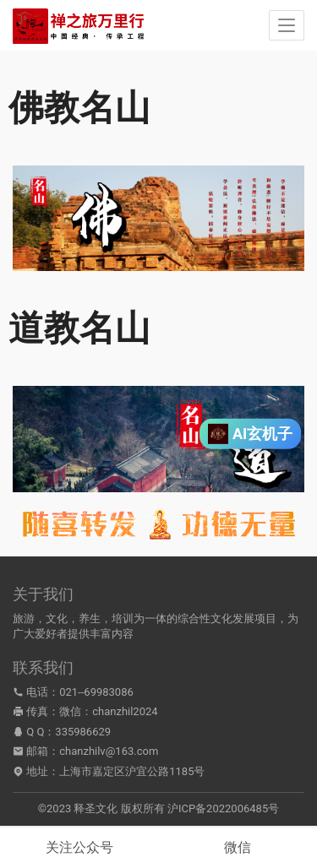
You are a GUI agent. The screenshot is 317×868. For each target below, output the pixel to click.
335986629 (83, 732)
